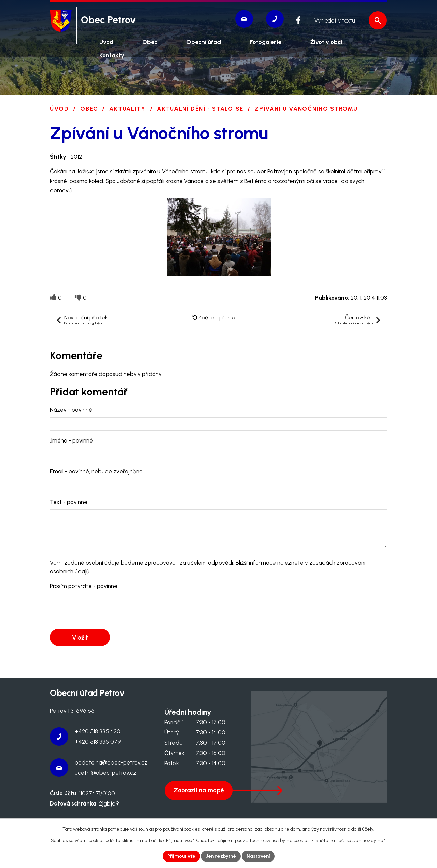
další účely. (363, 829)
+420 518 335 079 (98, 742)
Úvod (59, 109)
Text (69, 502)
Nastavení (258, 856)
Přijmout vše (181, 856)
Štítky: (59, 157)
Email (96, 471)
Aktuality (127, 109)
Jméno (71, 440)
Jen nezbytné (221, 856)
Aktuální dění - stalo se (200, 109)
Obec (89, 109)
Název (71, 410)
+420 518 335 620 (98, 731)
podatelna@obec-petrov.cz (111, 762)
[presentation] (102, 610)
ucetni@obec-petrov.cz (105, 773)
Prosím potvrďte (84, 586)
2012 (76, 157)
